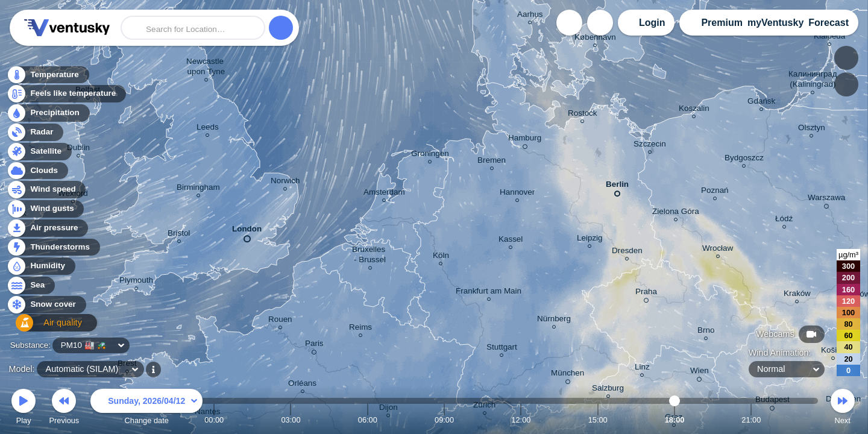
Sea (30, 289)
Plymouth (136, 282)
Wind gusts (45, 212)
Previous (64, 408)
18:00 (675, 420)
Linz (642, 369)
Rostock (583, 115)
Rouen (280, 321)
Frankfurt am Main (489, 293)
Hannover (517, 194)
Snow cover (46, 308)
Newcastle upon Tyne (206, 68)
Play (24, 408)
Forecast (829, 23)
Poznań (715, 192)
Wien (700, 373)
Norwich (285, 182)
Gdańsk (761, 103)
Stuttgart (502, 349)
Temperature (48, 78)
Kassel (511, 241)
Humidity (41, 270)
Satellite (39, 155)
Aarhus (530, 16)
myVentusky (775, 23)
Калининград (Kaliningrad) (813, 81)
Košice (833, 352)
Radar (35, 135)
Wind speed (46, 193)
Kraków (797, 295)
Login (652, 23)
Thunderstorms (53, 250)
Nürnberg (554, 320)
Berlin (617, 187)
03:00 (291, 420)
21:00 (751, 420)
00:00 (214, 420)
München (568, 375)
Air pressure (47, 231)
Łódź (784, 220)
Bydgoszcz (744, 159)
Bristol (179, 235)
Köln (441, 257)
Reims (360, 329)
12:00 (521, 420)
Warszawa (826, 200)
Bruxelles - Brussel (370, 256)
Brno (706, 332)
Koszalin (694, 110)
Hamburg (525, 140)
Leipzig (590, 240)
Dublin (78, 149)
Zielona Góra (676, 213)
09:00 (444, 420)
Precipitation (48, 117)
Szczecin (650, 146)
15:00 (598, 420)
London (247, 231)
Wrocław (718, 250)
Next (843, 408)
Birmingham (198, 189)
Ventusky (65, 28)
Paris (314, 345)
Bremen (492, 162)
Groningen (430, 155)
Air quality (43, 327)
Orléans (302, 385)
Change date (146, 408)
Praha (646, 294)
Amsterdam (384, 194)
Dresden (627, 252)
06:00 (368, 420)
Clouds (37, 174)
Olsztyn (812, 129)
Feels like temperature (66, 97)
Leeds (208, 129)
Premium (722, 23)
